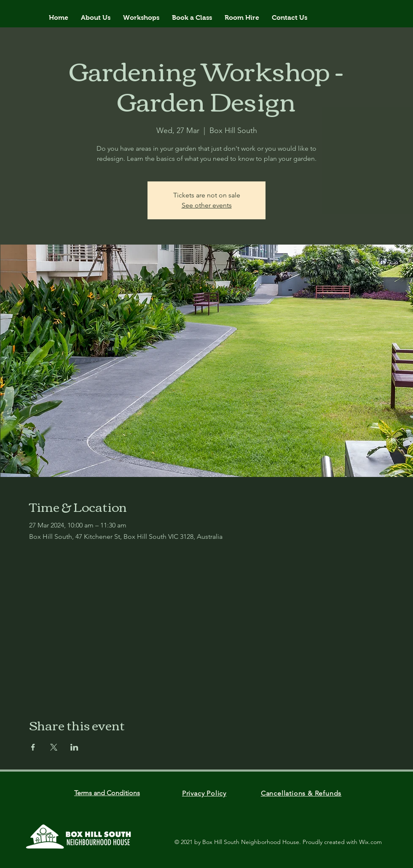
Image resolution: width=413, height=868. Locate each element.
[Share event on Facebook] (33, 747)
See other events (207, 205)
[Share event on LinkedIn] (74, 747)
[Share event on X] (54, 747)
